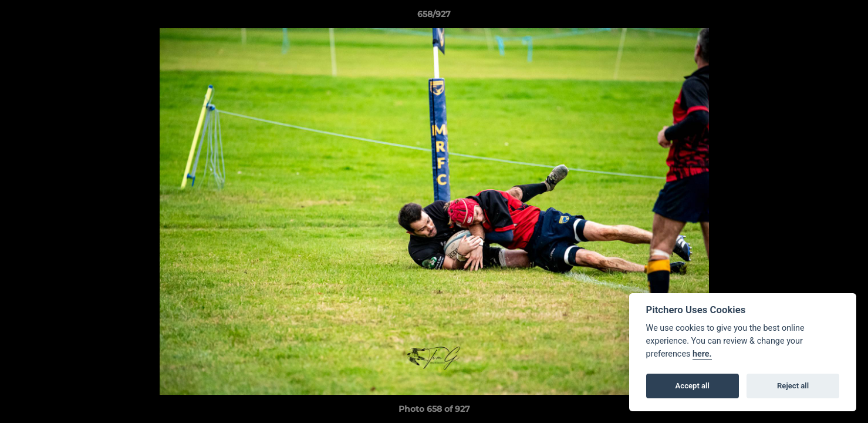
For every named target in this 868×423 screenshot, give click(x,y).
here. (702, 354)
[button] (847, 17)
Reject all (793, 386)
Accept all (693, 386)
